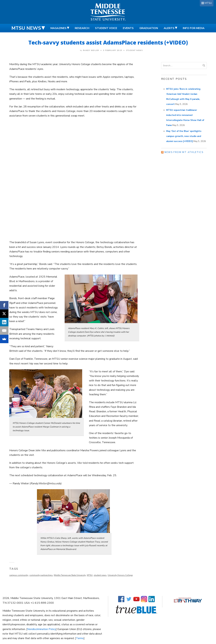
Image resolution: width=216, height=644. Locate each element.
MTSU (208, 3)
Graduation (149, 28)
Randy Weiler (91, 50)
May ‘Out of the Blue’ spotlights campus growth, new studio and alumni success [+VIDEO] (184, 136)
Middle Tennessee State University (70, 575)
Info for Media (194, 28)
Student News (134, 50)
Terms (80, 638)
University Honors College (120, 575)
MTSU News (26, 28)
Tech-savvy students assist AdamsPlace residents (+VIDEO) (108, 42)
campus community (19, 575)
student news (100, 575)
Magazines (58, 28)
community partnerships (41, 575)
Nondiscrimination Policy (42, 629)
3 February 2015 (113, 50)
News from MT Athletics (184, 152)
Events (128, 28)
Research (82, 28)
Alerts (169, 28)
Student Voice (106, 28)
